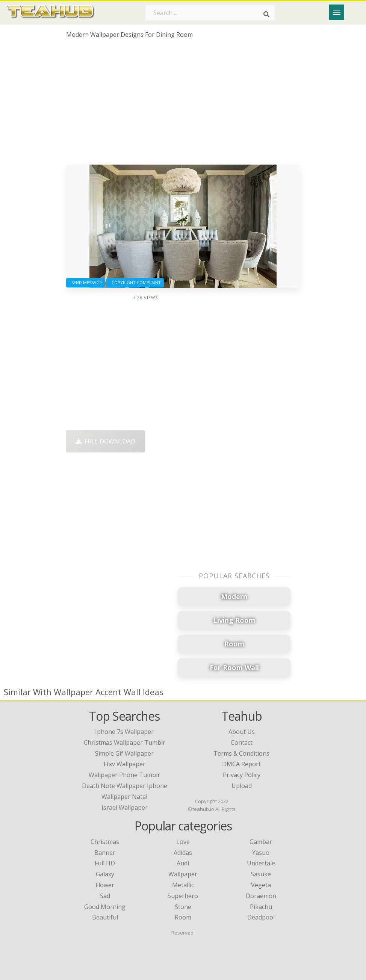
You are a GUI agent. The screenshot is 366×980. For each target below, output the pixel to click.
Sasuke (261, 874)
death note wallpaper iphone (125, 786)
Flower (105, 885)
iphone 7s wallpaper (124, 732)
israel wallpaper (125, 808)
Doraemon (261, 896)
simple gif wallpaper (124, 753)
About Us (242, 732)
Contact (242, 743)
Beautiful (105, 917)
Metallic (183, 885)
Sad (105, 896)
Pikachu (261, 907)
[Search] (266, 14)
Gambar (261, 842)
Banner (105, 853)
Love (183, 842)
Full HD (105, 863)
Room (183, 917)
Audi (183, 863)
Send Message (85, 282)
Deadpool (261, 917)
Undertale (261, 863)
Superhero (183, 896)
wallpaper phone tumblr (124, 775)
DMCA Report (241, 764)
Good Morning (105, 907)
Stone (183, 907)
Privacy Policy (242, 775)
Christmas (105, 842)
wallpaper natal (124, 797)
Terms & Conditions (241, 753)
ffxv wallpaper (125, 764)
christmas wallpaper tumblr (125, 743)
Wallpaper (183, 874)
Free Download (105, 441)
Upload (242, 786)
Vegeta (261, 885)
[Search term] (210, 13)
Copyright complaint (135, 282)
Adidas (183, 853)
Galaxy (105, 874)
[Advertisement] (183, 104)
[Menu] (337, 12)
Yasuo (261, 853)
